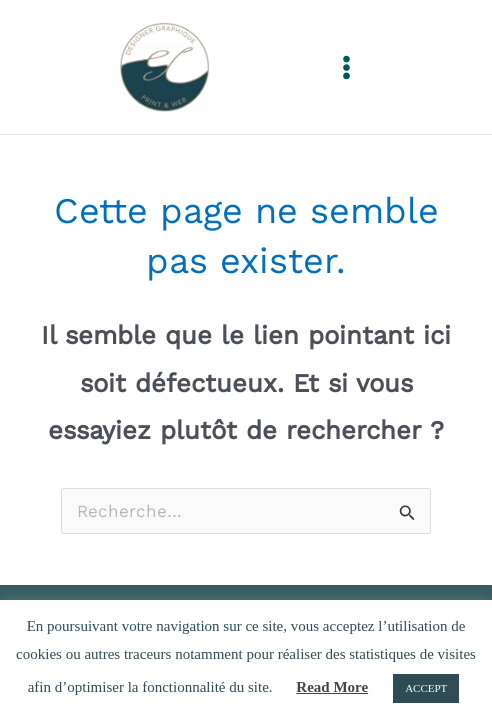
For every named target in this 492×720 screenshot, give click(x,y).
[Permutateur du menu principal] (346, 67)
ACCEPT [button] (426, 688)
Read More (332, 687)
